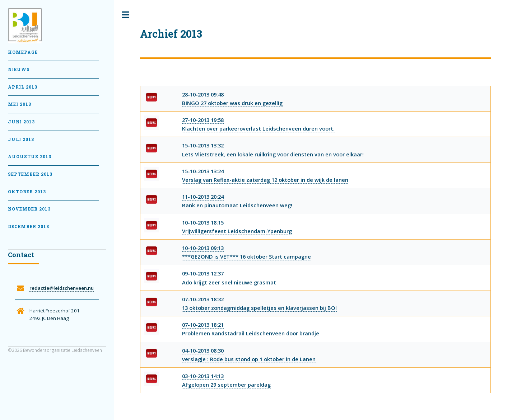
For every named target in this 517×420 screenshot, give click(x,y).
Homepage (23, 52)
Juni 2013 (21, 122)
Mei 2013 (20, 104)
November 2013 (29, 209)
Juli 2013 (21, 139)
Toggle (126, 15)
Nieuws (19, 69)
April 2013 (23, 87)
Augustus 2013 (30, 157)
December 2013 (29, 226)
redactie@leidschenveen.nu (62, 288)
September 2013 (30, 174)
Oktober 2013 (27, 192)
